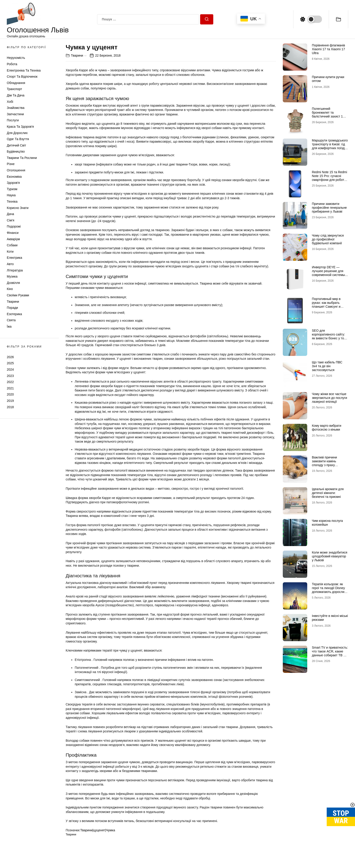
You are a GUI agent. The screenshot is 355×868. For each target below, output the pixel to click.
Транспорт (14, 89)
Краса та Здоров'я (20, 127)
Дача (10, 214)
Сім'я (11, 220)
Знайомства (16, 108)
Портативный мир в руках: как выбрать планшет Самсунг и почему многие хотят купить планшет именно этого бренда (329, 308)
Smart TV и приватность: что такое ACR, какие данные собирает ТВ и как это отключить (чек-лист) (330, 655)
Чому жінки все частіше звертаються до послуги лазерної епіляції (329, 398)
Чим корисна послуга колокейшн (327, 523)
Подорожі (14, 226)
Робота (12, 64)
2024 (10, 369)
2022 (10, 382)
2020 (10, 394)
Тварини (13, 302)
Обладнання (16, 83)
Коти (10, 252)
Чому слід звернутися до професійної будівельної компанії (328, 239)
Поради (12, 308)
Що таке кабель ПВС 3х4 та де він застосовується (327, 366)
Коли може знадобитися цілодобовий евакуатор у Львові (329, 556)
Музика (12, 276)
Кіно (10, 289)
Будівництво (16, 151)
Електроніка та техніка (24, 70)
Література (15, 270)
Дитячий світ (16, 145)
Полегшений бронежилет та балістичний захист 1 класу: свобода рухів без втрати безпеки (330, 116)
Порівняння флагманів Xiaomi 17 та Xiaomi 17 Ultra (328, 49)
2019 (10, 401)
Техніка (12, 201)
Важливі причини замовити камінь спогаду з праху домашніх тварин (324, 463)
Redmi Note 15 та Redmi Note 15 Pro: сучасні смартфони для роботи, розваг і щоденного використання (329, 180)
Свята (11, 320)
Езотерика (14, 314)
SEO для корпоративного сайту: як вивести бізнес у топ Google (329, 336)
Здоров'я (13, 183)
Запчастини (15, 114)
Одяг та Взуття (18, 139)
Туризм (12, 189)
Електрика (14, 258)
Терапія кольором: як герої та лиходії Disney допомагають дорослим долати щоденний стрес (329, 590)
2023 (10, 376)
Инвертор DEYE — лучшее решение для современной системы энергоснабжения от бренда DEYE (328, 275)
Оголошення (16, 170)
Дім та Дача (16, 95)
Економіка (14, 177)
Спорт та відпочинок (22, 77)
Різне (11, 164)
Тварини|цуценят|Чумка (98, 830)
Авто (10, 264)
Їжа (9, 326)
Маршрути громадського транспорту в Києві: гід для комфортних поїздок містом (330, 146)
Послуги (13, 120)
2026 (10, 357)
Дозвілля (13, 283)
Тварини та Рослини (22, 158)
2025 (10, 363)
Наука (11, 195)
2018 (10, 407)
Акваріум (13, 239)
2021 (10, 388)
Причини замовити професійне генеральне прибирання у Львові (329, 208)
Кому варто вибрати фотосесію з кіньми (326, 428)
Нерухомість (16, 58)
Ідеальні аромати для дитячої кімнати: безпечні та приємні (328, 493)
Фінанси (13, 233)
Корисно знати (18, 208)
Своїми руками (18, 295)
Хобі (10, 102)
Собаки (12, 245)
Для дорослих (17, 133)
